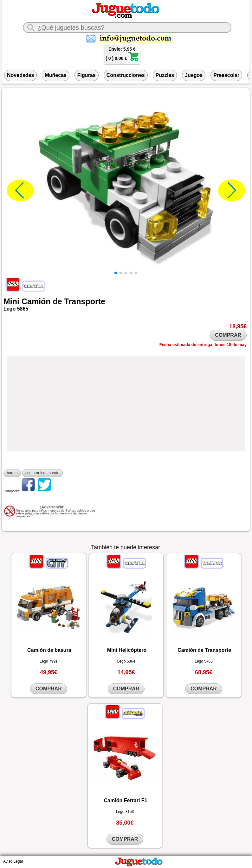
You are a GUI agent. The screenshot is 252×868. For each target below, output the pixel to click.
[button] (116, 273)
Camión (36, 301)
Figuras (87, 75)
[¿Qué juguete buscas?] (127, 28)
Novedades (20, 75)
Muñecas (55, 75)
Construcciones (126, 75)
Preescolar (226, 75)
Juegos (194, 75)
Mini (11, 301)
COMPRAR (228, 335)
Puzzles (165, 75)
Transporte (85, 301)
